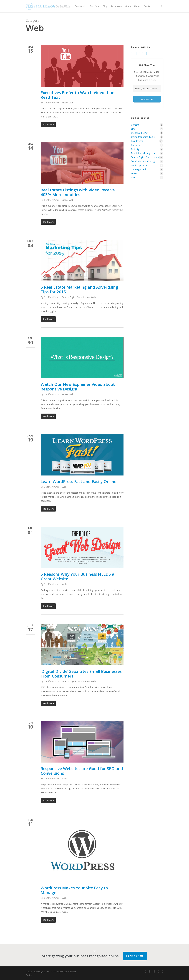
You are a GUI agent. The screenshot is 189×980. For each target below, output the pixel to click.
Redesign (136, 149)
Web (71, 103)
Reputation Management (144, 153)
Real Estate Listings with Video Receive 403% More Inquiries (78, 192)
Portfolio (135, 145)
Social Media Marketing (143, 161)
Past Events (137, 141)
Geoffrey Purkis (52, 103)
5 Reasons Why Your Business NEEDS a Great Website (77, 576)
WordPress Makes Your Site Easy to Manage (74, 890)
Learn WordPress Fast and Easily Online (78, 481)
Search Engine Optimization (76, 297)
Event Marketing (139, 133)
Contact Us (135, 956)
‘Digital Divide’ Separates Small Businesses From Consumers (81, 674)
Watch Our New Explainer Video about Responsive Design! (78, 387)
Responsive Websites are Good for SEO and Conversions (82, 771)
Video (65, 103)
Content (135, 125)
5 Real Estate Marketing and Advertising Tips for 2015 (79, 289)
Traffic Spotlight (139, 165)
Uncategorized (138, 169)
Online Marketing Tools (143, 137)
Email (134, 129)
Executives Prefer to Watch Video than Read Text (78, 95)
